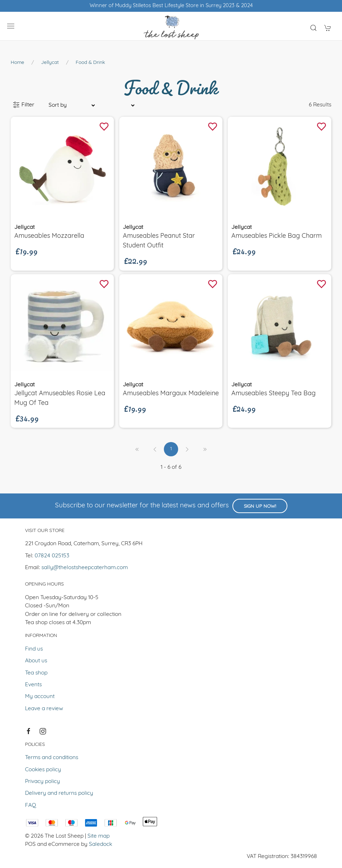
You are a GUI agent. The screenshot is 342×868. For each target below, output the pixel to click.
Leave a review (44, 709)
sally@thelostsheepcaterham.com (85, 568)
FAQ (31, 806)
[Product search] (313, 28)
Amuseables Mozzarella (49, 236)
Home (17, 63)
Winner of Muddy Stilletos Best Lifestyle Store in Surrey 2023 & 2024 (171, 6)
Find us (34, 649)
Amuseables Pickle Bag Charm (276, 236)
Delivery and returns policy (59, 793)
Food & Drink (90, 63)
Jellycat (50, 63)
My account (40, 697)
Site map (99, 836)
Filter (24, 105)
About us (36, 661)
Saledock (100, 844)
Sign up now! (260, 506)
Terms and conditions (52, 758)
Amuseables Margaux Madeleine (171, 394)
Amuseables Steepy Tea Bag (273, 394)
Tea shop (36, 673)
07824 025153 (52, 556)
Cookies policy (43, 770)
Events (33, 685)
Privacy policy (42, 782)
